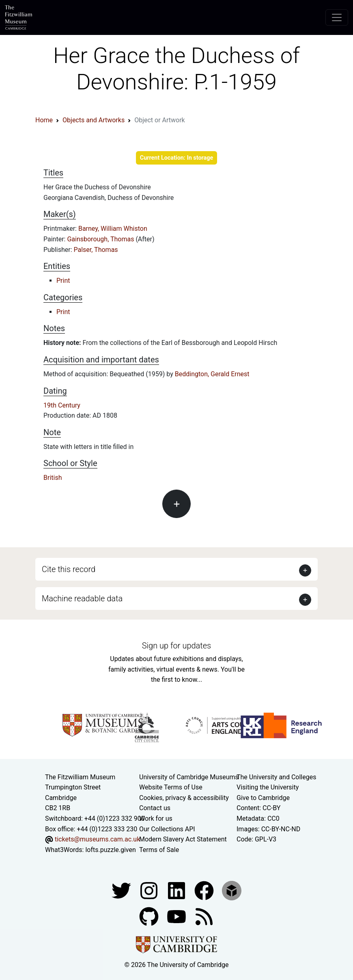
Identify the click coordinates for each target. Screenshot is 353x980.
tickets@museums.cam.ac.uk (97, 839)
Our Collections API (167, 829)
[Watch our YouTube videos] (177, 916)
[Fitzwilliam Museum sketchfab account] (232, 890)
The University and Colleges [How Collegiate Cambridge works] (276, 777)
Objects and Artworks (94, 120)
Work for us (156, 818)
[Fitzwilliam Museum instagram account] (150, 890)
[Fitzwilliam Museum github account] (150, 916)
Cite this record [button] (69, 569)
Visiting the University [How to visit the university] (268, 787)
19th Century (62, 405)
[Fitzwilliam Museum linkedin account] (205, 890)
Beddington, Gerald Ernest (212, 374)
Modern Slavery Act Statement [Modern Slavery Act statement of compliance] (183, 839)
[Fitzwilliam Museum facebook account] (177, 890)
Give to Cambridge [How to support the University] (263, 798)
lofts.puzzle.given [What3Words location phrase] (110, 850)
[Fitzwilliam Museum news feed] (204, 916)
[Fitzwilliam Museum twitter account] (122, 890)
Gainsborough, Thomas (101, 239)
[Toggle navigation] (337, 17)
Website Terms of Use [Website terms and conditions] (171, 787)
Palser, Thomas (96, 250)
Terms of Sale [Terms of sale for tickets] (159, 850)
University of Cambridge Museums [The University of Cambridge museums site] (189, 777)
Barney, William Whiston (113, 229)
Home (44, 120)
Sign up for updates (176, 646)
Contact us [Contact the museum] (155, 808)
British (53, 478)
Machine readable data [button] (82, 598)
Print (63, 281)
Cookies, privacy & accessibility (184, 798)
